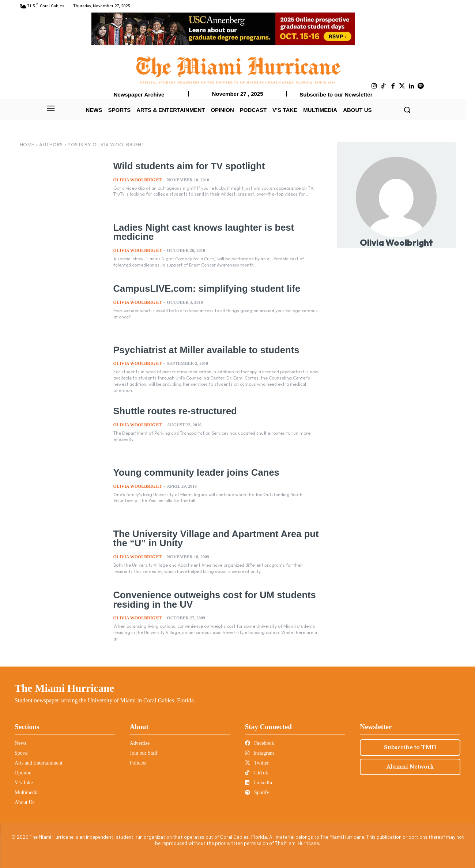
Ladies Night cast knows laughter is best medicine (202, 232)
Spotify (257, 792)
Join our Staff (144, 753)
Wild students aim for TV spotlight (187, 166)
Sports (21, 753)
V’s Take (24, 783)
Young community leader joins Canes (195, 472)
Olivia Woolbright (138, 180)
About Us (24, 802)
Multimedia (27, 792)
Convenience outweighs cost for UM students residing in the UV (212, 599)
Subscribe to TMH (410, 747)
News (20, 743)
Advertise (140, 743)
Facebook (260, 743)
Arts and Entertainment (39, 763)
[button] (407, 110)
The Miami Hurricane (64, 688)
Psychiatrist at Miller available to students (204, 350)
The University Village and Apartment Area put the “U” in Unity (214, 538)
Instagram (259, 753)
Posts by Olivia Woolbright (106, 144)
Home (27, 144)
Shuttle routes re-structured (174, 411)
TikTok (257, 773)
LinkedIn (259, 783)
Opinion (23, 773)
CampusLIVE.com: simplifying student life (205, 288)
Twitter (257, 763)
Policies (138, 763)
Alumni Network (410, 767)
